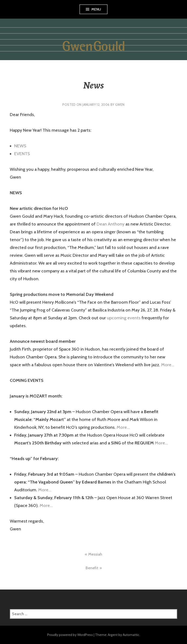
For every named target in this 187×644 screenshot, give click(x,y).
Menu (96, 9)
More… (168, 365)
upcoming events (124, 318)
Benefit (92, 568)
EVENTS (22, 154)
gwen (120, 105)
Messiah (95, 554)
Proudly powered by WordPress (70, 635)
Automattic (131, 635)
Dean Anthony (110, 224)
